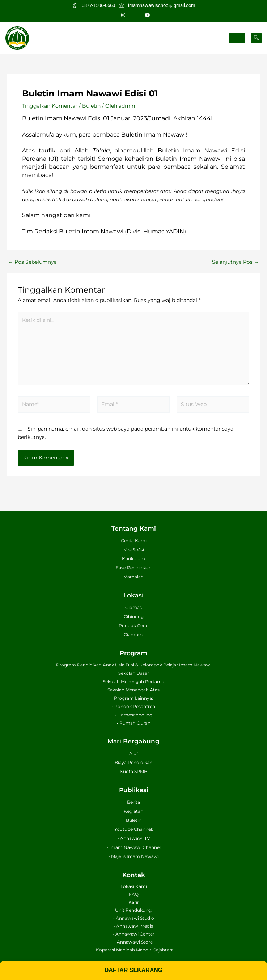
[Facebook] (135, 15)
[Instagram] (123, 15)
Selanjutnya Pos (236, 262)
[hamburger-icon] (237, 38)
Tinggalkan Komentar (50, 106)
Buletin (91, 106)
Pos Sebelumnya (32, 262)
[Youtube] (148, 15)
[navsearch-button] (256, 38)
